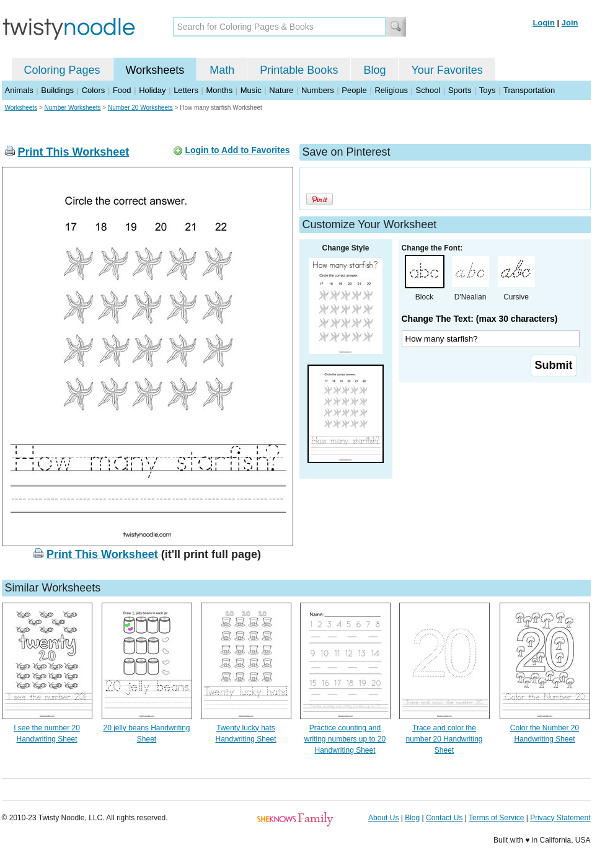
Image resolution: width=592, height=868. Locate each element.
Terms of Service (496, 818)
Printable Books (299, 70)
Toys (488, 90)
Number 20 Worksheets (140, 108)
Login (544, 23)
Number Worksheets (73, 108)
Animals (19, 90)
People (354, 90)
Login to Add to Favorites (237, 150)
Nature (281, 90)
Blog (374, 70)
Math (222, 70)
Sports (460, 90)
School (428, 90)
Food (122, 90)
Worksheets (155, 70)
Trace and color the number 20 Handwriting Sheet (444, 739)
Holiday (152, 90)
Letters (186, 90)
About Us (383, 818)
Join (570, 23)
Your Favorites (447, 70)
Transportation (529, 90)
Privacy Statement (560, 818)
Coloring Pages (62, 70)
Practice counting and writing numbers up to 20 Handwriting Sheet (345, 739)
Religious (391, 90)
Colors (94, 90)
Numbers (318, 90)
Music (251, 90)
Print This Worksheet (74, 152)
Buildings (57, 90)
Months (220, 90)
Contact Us (444, 818)
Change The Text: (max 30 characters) (480, 319)
